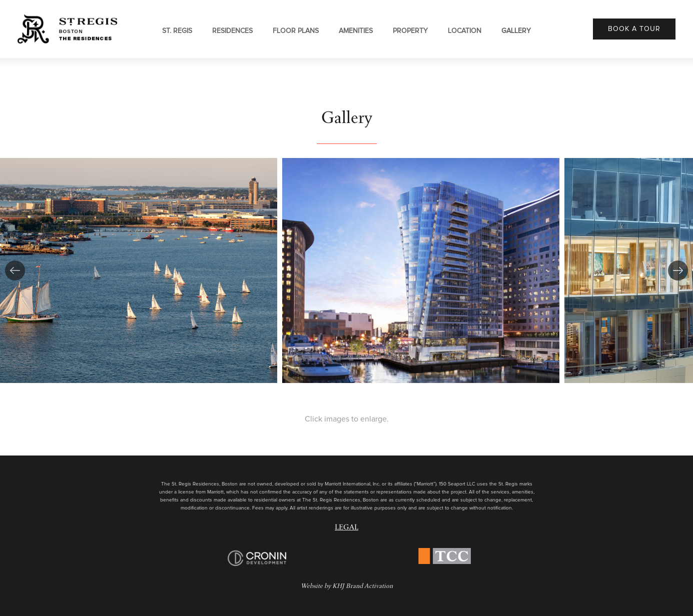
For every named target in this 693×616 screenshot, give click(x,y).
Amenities (356, 31)
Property (410, 31)
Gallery (516, 31)
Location (465, 31)
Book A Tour (634, 29)
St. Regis (177, 31)
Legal (346, 528)
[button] (15, 270)
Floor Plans (296, 31)
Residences (232, 31)
